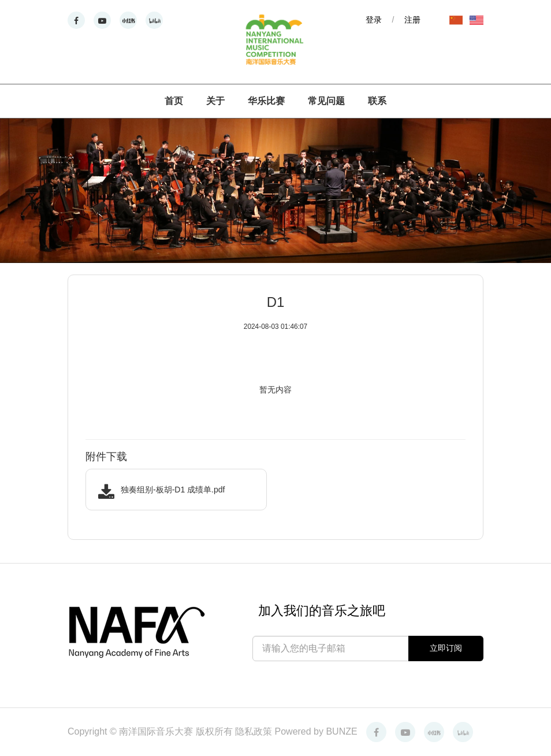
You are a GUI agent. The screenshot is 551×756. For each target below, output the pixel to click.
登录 (374, 20)
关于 (215, 101)
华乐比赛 (266, 101)
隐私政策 (255, 731)
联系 (377, 101)
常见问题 (326, 101)
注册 (412, 20)
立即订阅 (446, 648)
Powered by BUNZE (316, 731)
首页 (174, 101)
